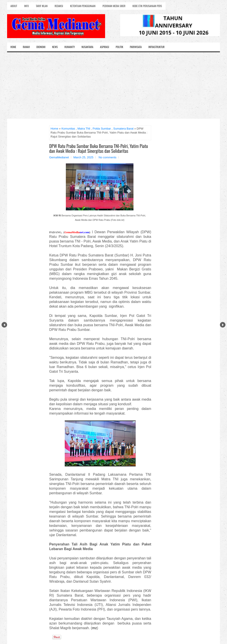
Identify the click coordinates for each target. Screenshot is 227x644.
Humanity (70, 47)
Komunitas (68, 129)
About (14, 6)
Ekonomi (41, 47)
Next (223, 325)
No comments (108, 157)
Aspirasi (105, 47)
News (55, 47)
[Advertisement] (113, 85)
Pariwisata (136, 47)
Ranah (26, 47)
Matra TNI (84, 129)
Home (13, 47)
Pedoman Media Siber (114, 6)
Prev (4, 325)
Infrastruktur (156, 47)
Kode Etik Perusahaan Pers (147, 6)
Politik (119, 47)
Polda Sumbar (102, 129)
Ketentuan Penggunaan (83, 6)
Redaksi (59, 6)
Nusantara (87, 47)
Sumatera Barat (123, 129)
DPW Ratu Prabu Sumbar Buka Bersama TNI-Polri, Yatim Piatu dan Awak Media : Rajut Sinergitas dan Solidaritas (99, 148)
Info (26, 6)
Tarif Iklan (42, 6)
